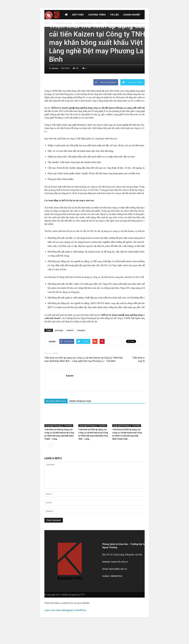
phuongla (59, 330)
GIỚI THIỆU (78, 15)
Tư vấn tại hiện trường (62, 23)
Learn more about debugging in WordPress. (65, 610)
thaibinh (70, 330)
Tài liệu (114, 15)
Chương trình (97, 15)
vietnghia (81, 330)
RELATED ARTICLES (56, 401)
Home (47, 23)
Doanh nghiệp (132, 15)
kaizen (55, 68)
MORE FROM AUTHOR (80, 401)
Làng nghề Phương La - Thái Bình (89, 23)
